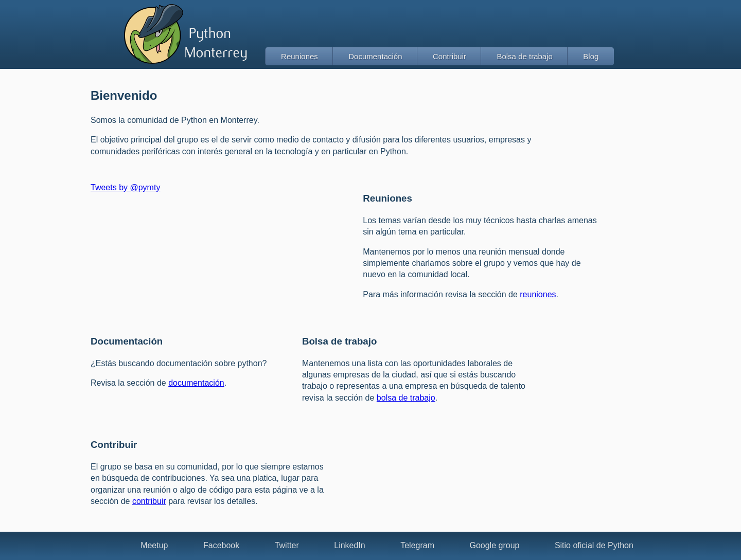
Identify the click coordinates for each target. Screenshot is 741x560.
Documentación (375, 56)
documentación (196, 383)
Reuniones (299, 56)
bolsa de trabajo (406, 398)
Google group (494, 545)
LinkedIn (350, 545)
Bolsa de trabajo (524, 56)
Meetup (154, 545)
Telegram (417, 545)
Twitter (287, 545)
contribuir (149, 501)
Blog (591, 56)
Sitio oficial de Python (594, 545)
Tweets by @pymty (125, 187)
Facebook (221, 545)
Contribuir (449, 56)
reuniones (538, 294)
